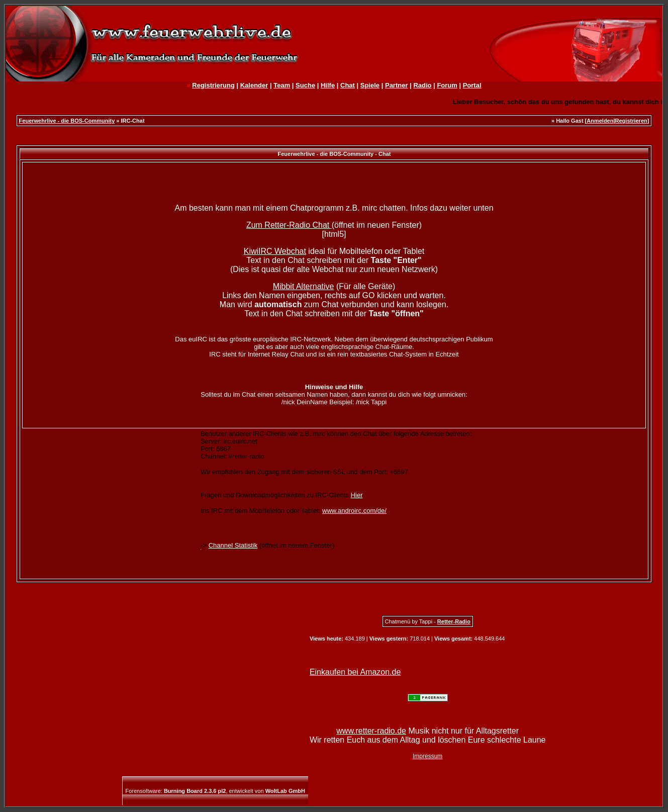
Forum (447, 85)
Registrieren (631, 121)
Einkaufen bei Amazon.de (355, 672)
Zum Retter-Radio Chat (289, 225)
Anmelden (600, 121)
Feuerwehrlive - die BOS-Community (67, 121)
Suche (305, 85)
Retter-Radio (454, 621)
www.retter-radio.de (371, 731)
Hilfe (328, 85)
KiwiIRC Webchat (275, 251)
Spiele (370, 85)
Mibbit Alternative (304, 286)
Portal (472, 85)
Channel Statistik (233, 545)
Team (282, 85)
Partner (397, 85)
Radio (422, 85)
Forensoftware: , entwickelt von (215, 791)
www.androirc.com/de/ (354, 511)
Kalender (254, 85)
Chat (348, 85)
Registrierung (213, 85)
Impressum (427, 756)
